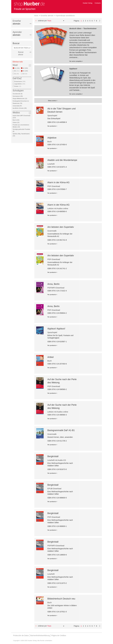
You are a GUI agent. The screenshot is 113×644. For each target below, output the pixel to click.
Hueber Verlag (87, 3)
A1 (17, 68)
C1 (17, 74)
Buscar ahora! (21, 53)
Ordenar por (42, 21)
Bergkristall (53, 456)
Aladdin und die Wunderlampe (62, 160)
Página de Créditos (59, 635)
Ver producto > (52, 126)
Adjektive (52, 138)
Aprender (17, 34)
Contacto (98, 3)
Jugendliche (20, 84)
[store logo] (29, 6)
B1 (17, 71)
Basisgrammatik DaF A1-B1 (61, 430)
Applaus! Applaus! (56, 329)
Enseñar (17, 22)
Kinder (18, 86)
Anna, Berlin (53, 284)
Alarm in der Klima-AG (58, 182)
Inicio (36, 16)
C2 (25, 74)
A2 (26, 68)
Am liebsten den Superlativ (61, 227)
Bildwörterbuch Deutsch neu (61, 599)
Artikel (51, 357)
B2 (26, 71)
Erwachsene (20, 81)
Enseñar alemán (47, 16)
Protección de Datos (21, 635)
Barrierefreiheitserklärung (40, 635)
